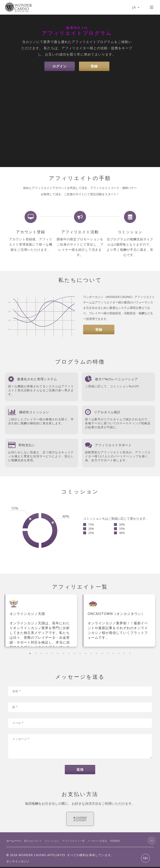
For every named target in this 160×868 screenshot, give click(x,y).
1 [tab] (30, 653)
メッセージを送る (97, 842)
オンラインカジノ (18, 862)
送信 (80, 770)
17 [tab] (119, 653)
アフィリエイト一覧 (73, 842)
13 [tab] (97, 653)
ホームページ (14, 842)
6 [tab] (58, 653)
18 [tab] (124, 653)
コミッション (52, 842)
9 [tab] (74, 653)
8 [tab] (69, 653)
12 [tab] (91, 653)
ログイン (59, 66)
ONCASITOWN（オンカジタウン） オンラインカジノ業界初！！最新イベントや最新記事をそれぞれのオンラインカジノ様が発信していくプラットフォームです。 (118, 626)
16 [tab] (113, 653)
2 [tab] (36, 653)
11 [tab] (86, 653)
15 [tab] (108, 653)
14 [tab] (102, 653)
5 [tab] (52, 653)
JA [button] (136, 7)
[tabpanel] (41, 621)
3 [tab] (41, 653)
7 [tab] (63, 653)
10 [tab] (80, 653)
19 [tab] (130, 653)
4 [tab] (47, 653)
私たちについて (33, 842)
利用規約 (115, 842)
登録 (95, 66)
